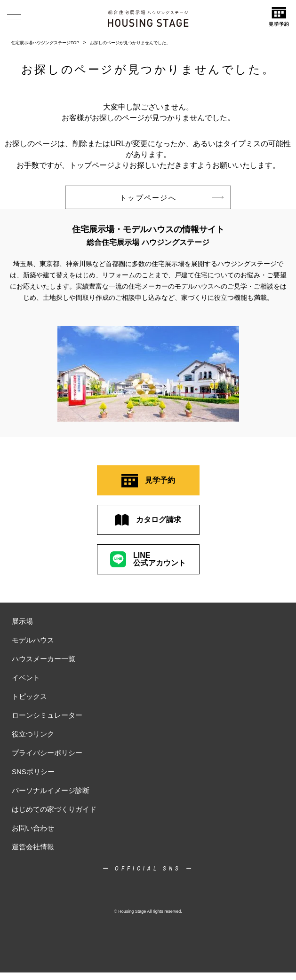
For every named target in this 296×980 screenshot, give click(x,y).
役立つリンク (33, 734)
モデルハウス (33, 640)
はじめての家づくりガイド (54, 809)
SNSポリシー (33, 772)
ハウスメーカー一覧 (44, 659)
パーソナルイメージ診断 (51, 790)
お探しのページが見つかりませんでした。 (130, 43)
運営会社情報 (33, 847)
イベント (26, 678)
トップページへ (172, 198)
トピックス (29, 696)
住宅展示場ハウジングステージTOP (45, 43)
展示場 (22, 621)
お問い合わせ (33, 828)
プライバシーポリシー (47, 753)
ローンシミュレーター (47, 715)
